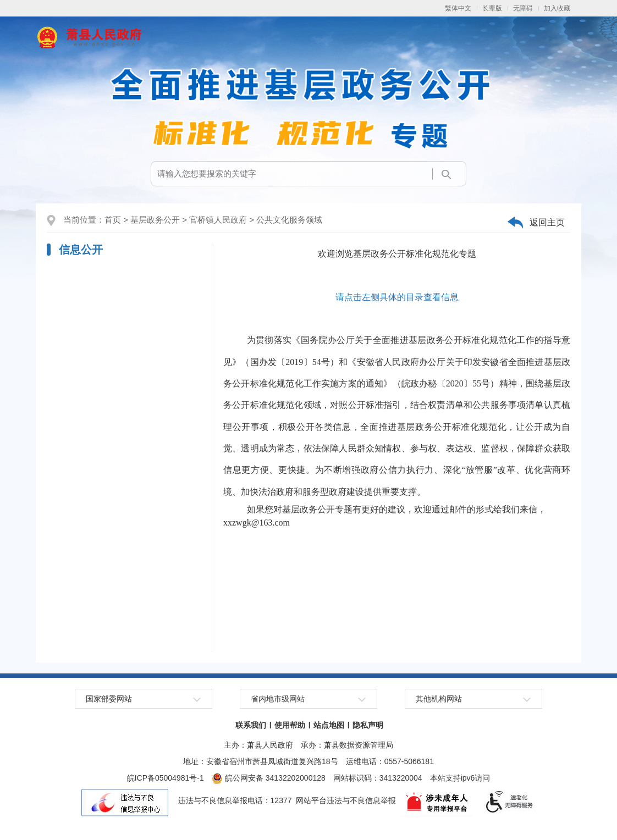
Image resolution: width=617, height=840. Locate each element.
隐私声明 (368, 725)
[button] (492, 8)
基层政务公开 (155, 220)
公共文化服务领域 (289, 220)
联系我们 (251, 725)
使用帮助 (290, 725)
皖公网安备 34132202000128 (269, 778)
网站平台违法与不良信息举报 (346, 800)
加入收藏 (557, 8)
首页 (113, 220)
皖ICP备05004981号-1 (166, 778)
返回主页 (547, 222)
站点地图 (329, 725)
